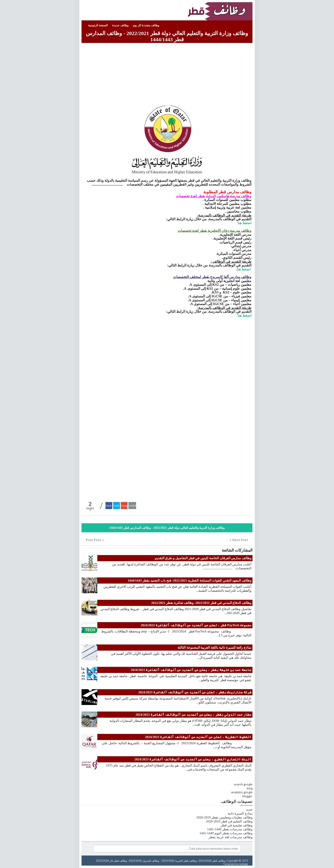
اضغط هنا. (244, 269)
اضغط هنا (244, 223)
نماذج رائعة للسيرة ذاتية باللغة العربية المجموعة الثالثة (214, 648)
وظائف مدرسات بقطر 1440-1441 (230, 829)
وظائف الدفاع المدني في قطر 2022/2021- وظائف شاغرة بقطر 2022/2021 (201, 603)
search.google (243, 784)
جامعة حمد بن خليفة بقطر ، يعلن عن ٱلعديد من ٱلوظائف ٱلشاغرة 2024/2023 (191, 670)
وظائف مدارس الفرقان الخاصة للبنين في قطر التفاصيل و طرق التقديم (203, 558)
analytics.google (242, 792)
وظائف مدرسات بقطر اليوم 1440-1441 (226, 833)
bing (250, 788)
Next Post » (239, 540)
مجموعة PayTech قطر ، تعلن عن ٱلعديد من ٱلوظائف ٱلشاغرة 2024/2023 (196, 625)
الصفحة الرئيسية (98, 25)
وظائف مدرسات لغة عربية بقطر (231, 837)
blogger (247, 796)
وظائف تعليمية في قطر (237, 825)
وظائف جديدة (120, 25)
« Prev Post (95, 540)
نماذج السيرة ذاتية (240, 813)
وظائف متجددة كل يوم (146, 25)
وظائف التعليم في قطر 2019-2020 (229, 821)
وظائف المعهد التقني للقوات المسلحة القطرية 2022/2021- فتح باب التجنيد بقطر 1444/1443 (189, 580)
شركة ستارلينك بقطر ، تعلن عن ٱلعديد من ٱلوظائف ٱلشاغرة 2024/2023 (195, 692)
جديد (249, 809)
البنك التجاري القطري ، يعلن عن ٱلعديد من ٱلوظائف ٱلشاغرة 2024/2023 (193, 759)
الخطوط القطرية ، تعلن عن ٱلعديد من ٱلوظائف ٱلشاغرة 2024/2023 (198, 737)
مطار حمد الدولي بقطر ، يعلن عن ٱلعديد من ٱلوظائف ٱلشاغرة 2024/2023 (194, 715)
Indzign (244, 864)
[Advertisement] (167, 75)
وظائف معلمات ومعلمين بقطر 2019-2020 (224, 817)
